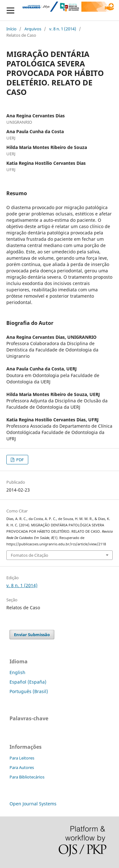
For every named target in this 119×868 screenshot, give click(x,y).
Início (11, 29)
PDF (20, 460)
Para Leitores (22, 758)
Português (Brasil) (29, 691)
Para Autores (22, 767)
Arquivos (33, 29)
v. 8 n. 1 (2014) (63, 29)
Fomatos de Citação (30, 555)
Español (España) (28, 682)
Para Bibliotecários (27, 777)
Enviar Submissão (32, 635)
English (17, 672)
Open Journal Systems (33, 804)
